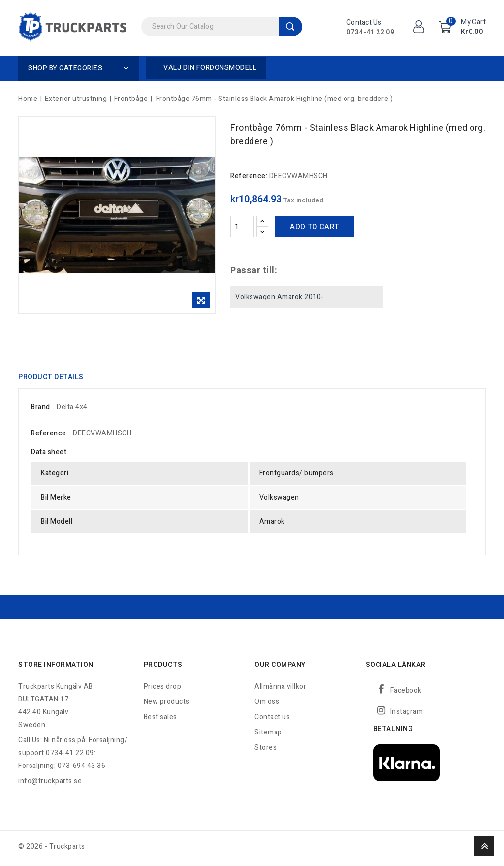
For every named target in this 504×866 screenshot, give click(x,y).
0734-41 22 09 (370, 32)
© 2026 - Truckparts (52, 849)
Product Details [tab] (51, 378)
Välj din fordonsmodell (210, 68)
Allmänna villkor (280, 689)
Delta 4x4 (72, 410)
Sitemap (268, 735)
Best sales (160, 720)
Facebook (406, 693)
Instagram (407, 715)
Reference (49, 436)
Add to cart (314, 227)
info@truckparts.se (50, 784)
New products (167, 705)
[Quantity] (242, 227)
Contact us (272, 720)
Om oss (267, 705)
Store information (56, 668)
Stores (266, 750)
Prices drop (163, 689)
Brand (41, 410)
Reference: (249, 176)
